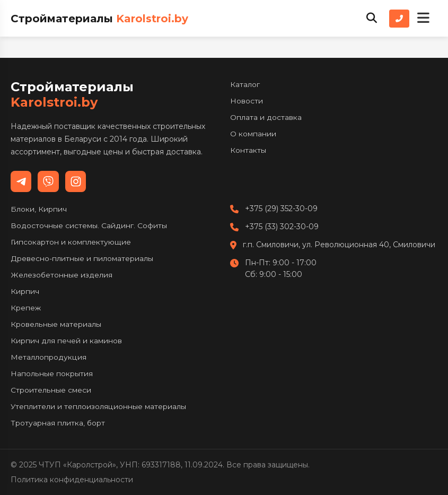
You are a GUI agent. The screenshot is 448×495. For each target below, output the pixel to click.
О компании (253, 134)
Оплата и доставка (266, 117)
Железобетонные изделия (62, 275)
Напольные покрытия (51, 374)
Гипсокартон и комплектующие (71, 242)
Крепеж (26, 308)
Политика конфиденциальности (72, 480)
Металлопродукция (48, 357)
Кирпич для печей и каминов (66, 341)
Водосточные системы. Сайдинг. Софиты (89, 225)
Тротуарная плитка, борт (58, 423)
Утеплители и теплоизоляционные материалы (98, 406)
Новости (247, 101)
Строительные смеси (51, 390)
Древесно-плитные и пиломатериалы (82, 258)
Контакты (248, 150)
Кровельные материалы (56, 324)
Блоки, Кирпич (39, 209)
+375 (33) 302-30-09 (282, 227)
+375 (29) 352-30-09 (281, 209)
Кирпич (25, 291)
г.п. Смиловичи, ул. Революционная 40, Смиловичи (339, 245)
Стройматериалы (99, 19)
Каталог (245, 84)
